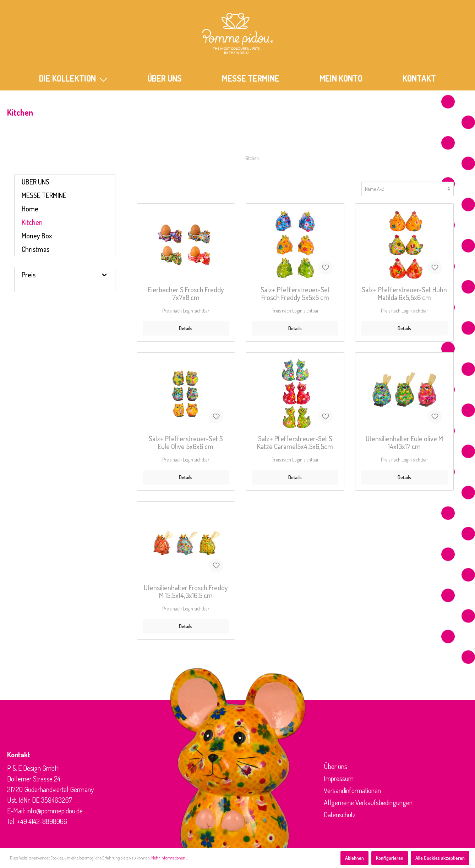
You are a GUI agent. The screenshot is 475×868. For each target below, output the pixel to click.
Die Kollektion (73, 78)
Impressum (339, 778)
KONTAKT (419, 78)
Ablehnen (354, 858)
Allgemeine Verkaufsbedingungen (368, 802)
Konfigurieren (390, 858)
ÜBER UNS (165, 78)
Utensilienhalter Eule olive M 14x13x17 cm (404, 443)
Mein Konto (341, 78)
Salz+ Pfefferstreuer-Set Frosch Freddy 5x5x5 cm (295, 294)
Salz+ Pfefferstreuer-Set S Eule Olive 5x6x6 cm (186, 443)
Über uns (335, 766)
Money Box (37, 236)
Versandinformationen (352, 790)
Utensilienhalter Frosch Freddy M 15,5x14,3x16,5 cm (186, 592)
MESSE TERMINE (251, 78)
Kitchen (32, 222)
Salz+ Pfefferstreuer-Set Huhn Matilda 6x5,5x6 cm (404, 294)
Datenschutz (340, 814)
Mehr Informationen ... (170, 858)
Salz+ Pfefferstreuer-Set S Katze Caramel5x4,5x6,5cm (295, 443)
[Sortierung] (408, 189)
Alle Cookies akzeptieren (440, 858)
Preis (65, 275)
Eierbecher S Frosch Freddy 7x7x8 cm (186, 294)
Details (186, 328)
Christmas (36, 249)
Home (30, 209)
